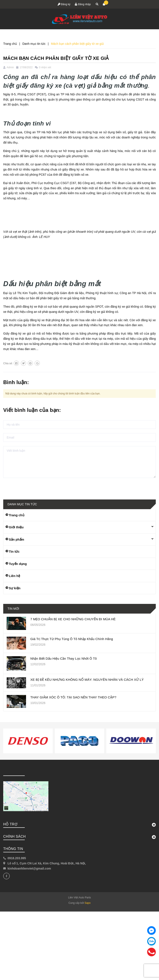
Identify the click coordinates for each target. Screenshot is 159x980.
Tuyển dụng (18, 564)
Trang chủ (17, 515)
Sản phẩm (16, 539)
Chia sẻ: (8, 363)
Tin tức (14, 551)
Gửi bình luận (18, 487)
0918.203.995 (17, 858)
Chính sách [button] (79, 837)
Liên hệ (14, 576)
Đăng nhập (83, 4)
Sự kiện (15, 588)
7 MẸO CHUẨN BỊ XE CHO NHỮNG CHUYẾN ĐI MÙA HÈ (73, 619)
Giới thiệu (16, 527)
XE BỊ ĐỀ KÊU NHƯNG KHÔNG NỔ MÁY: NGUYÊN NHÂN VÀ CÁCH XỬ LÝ (87, 680)
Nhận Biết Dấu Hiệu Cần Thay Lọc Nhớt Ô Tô (64, 658)
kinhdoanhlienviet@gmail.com (29, 868)
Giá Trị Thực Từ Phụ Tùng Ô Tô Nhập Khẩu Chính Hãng (72, 639)
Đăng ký (64, 4)
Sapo (88, 903)
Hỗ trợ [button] (79, 825)
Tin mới (13, 609)
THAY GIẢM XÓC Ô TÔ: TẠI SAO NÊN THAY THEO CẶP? (73, 697)
